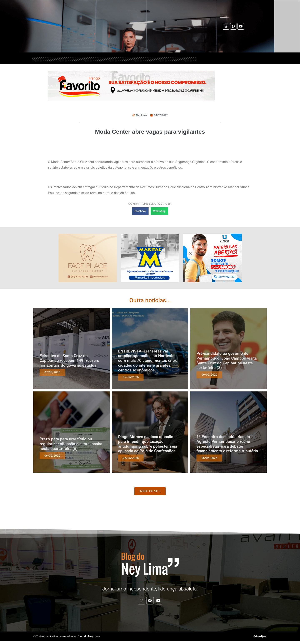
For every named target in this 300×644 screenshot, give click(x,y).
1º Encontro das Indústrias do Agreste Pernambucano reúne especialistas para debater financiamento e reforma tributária (228, 443)
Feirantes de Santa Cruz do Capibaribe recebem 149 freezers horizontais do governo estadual (69, 360)
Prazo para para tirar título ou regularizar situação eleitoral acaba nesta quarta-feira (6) (71, 443)
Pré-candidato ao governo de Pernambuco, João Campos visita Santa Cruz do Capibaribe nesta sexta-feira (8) (227, 360)
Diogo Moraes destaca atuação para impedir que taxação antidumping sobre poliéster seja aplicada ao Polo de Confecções (148, 443)
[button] (140, 211)
